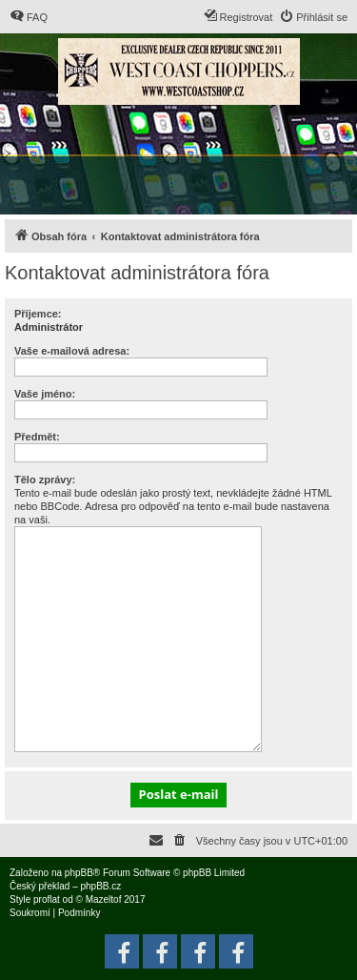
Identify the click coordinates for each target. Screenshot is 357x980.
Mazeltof (104, 899)
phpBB (79, 873)
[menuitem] (29, 17)
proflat (47, 899)
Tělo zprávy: (45, 480)
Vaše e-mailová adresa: (72, 351)
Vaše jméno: (45, 394)
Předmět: (37, 437)
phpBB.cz (100, 886)
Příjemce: (38, 314)
